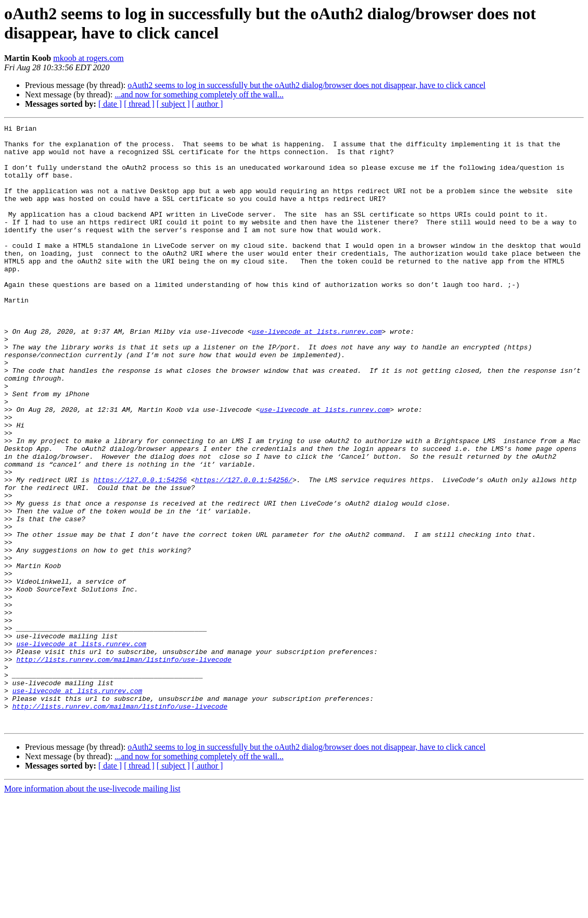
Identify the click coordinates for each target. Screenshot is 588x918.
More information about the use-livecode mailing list (92, 909)
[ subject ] (173, 104)
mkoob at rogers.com (88, 58)
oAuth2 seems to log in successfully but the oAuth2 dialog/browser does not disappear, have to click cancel (306, 85)
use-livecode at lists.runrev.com (317, 373)
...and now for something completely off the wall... (199, 95)
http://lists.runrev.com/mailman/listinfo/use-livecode (124, 767)
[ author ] (208, 104)
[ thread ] (139, 104)
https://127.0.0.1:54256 (140, 551)
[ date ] (110, 104)
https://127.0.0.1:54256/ (244, 551)
